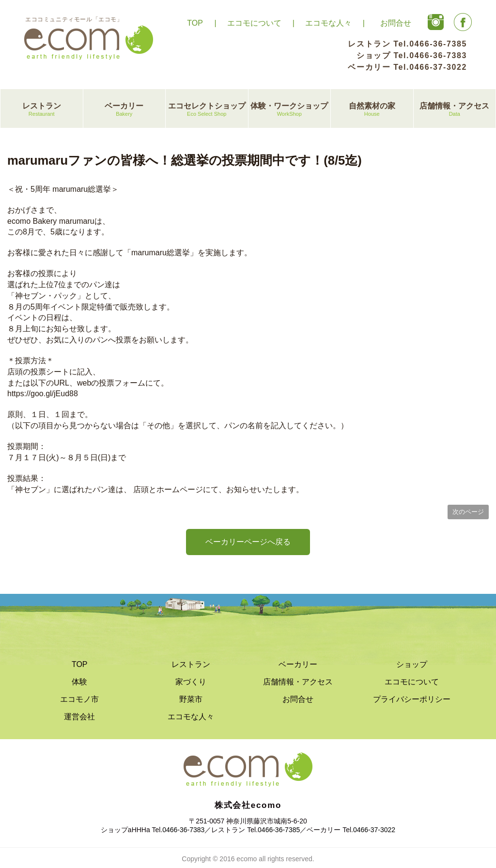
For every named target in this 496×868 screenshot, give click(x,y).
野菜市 (191, 699)
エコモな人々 (328, 23)
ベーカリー (124, 110)
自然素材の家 (372, 110)
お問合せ (396, 23)
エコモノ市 (79, 699)
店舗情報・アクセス (455, 110)
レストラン (42, 110)
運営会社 (79, 717)
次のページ (468, 512)
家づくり (191, 682)
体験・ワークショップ (290, 110)
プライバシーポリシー (412, 699)
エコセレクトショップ (207, 110)
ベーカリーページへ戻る (248, 542)
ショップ (412, 664)
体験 (79, 682)
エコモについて (254, 23)
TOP (195, 23)
